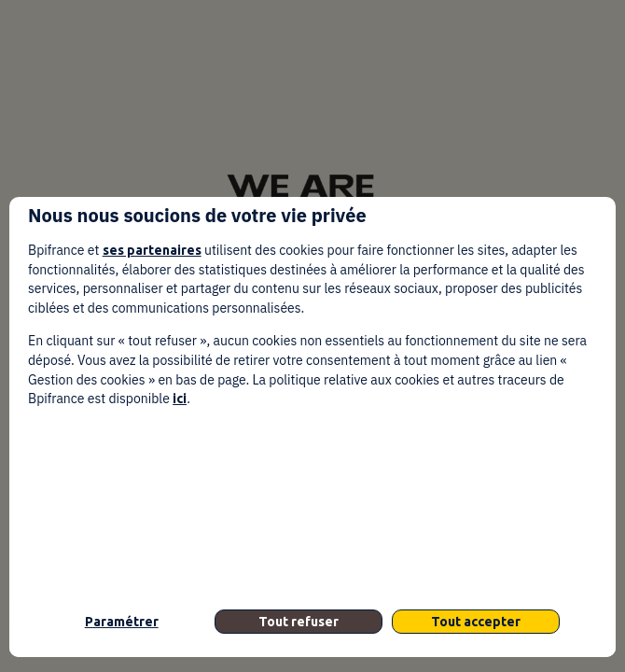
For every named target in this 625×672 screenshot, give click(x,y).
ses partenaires (152, 250)
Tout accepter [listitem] (476, 622)
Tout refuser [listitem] (299, 622)
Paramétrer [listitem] (122, 622)
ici (180, 399)
